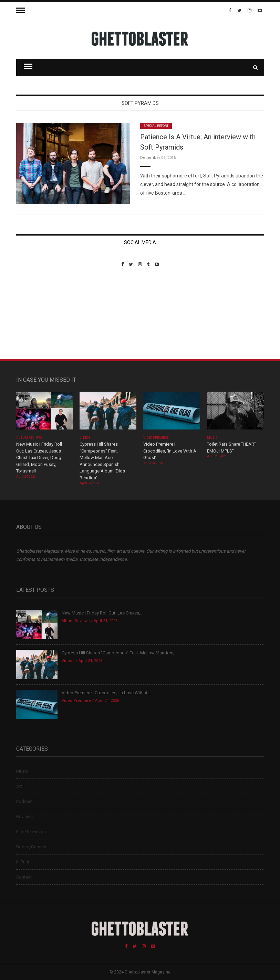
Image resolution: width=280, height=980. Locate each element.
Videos (85, 438)
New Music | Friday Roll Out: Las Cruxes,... (102, 613)
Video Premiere (156, 438)
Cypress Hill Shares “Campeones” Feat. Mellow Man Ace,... (120, 653)
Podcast (24, 801)
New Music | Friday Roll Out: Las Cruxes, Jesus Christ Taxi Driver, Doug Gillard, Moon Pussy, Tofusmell (39, 458)
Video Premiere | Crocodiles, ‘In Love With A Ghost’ (170, 451)
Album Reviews (29, 438)
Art (19, 786)
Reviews (24, 816)
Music (212, 438)
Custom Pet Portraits (36, 314)
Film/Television (31, 832)
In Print (23, 862)
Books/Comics (31, 847)
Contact (24, 877)
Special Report (156, 126)
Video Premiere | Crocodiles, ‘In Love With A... (106, 693)
